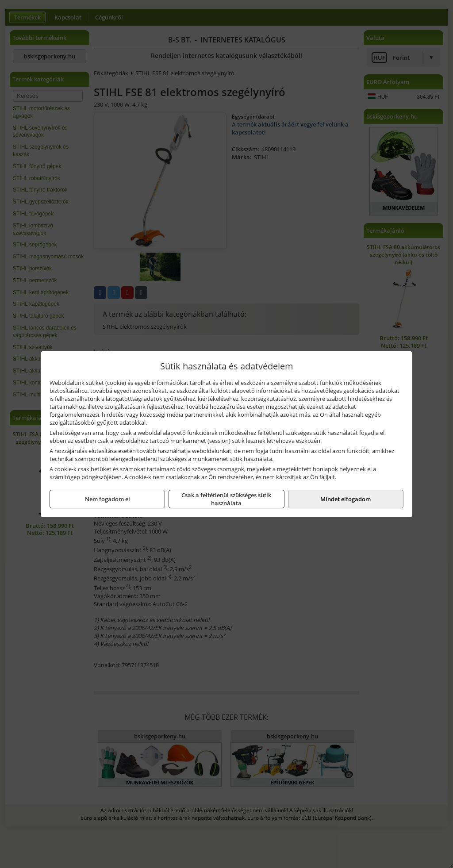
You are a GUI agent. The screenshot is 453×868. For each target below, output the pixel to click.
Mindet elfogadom (346, 499)
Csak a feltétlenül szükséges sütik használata (226, 499)
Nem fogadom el (107, 499)
